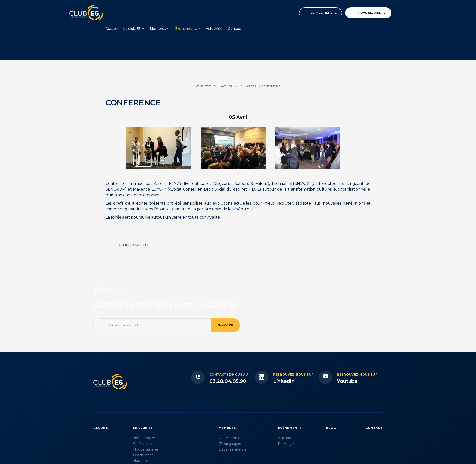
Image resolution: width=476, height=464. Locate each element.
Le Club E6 (143, 428)
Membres (158, 29)
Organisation (143, 455)
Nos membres (230, 438)
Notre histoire (144, 438)
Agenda (284, 438)
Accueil (112, 29)
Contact (235, 29)
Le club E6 (132, 29)
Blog (331, 428)
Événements (186, 29)
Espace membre (324, 13)
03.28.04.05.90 (228, 381)
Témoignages (230, 444)
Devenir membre (233, 449)
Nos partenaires (146, 449)
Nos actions (143, 461)
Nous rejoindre (372, 13)
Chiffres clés (143, 444)
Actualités (214, 29)
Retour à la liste (134, 245)
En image (286, 444)
